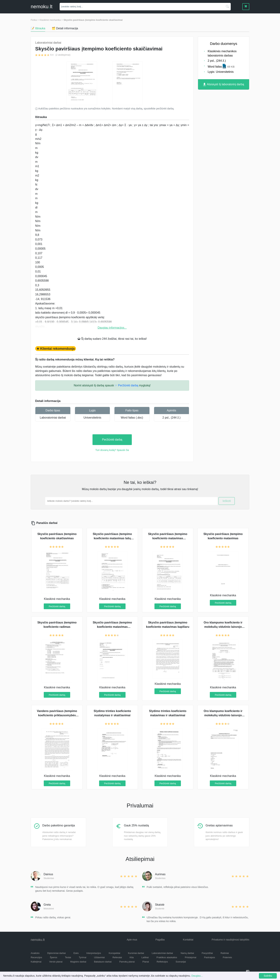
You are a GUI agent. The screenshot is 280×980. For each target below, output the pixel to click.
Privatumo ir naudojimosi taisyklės (230, 940)
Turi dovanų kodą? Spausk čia (112, 450)
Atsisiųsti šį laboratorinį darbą (224, 84)
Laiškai (145, 957)
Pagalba (160, 940)
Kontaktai (188, 940)
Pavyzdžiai (207, 953)
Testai (68, 957)
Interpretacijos (94, 953)
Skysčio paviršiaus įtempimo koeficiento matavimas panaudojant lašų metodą (168, 538)
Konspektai (114, 953)
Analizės (35, 953)
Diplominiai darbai (57, 953)
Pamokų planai (127, 962)
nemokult (42, 7)
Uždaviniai (99, 957)
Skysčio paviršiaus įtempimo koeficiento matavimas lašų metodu (112, 538)
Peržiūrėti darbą (112, 440)
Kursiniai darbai (136, 953)
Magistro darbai (78, 962)
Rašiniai (225, 953)
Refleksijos (162, 962)
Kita (132, 957)
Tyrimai (82, 957)
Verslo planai (56, 962)
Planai (146, 962)
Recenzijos (36, 957)
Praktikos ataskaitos (167, 957)
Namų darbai (187, 953)
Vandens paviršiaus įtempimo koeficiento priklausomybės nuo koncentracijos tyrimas (57, 715)
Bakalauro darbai (103, 962)
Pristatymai (191, 957)
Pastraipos (210, 957)
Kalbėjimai (36, 962)
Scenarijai (181, 962)
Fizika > (35, 20)
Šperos (53, 957)
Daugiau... (197, 976)
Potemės (227, 957)
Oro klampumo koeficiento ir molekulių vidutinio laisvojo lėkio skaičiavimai (223, 715)
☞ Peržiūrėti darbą (126, 385)
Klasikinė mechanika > (51, 20)
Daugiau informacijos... (112, 328)
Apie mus (132, 940)
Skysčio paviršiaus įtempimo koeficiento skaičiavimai (93, 20)
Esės (76, 953)
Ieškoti (227, 501)
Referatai (117, 957)
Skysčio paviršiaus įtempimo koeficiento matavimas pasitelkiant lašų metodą (112, 627)
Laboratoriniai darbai (53, 418)
